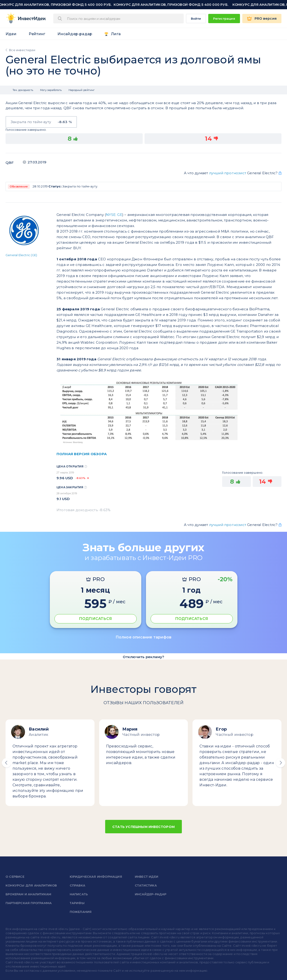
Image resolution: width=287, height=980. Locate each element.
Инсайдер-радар (75, 34)
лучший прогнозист (228, 173)
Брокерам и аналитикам (28, 894)
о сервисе (15, 877)
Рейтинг (37, 34)
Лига (116, 34)
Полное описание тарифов (144, 637)
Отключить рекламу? (144, 657)
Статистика (146, 885)
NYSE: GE (114, 215)
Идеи (11, 34)
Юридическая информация (96, 877)
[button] (6, 763)
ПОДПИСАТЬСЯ (95, 619)
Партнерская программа (29, 903)
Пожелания (81, 912)
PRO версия (266, 19)
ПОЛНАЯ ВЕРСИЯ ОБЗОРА (82, 454)
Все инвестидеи (22, 50)
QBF (10, 163)
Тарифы (77, 903)
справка (77, 885)
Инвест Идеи (147, 877)
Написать (79, 894)
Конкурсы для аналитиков (31, 885)
